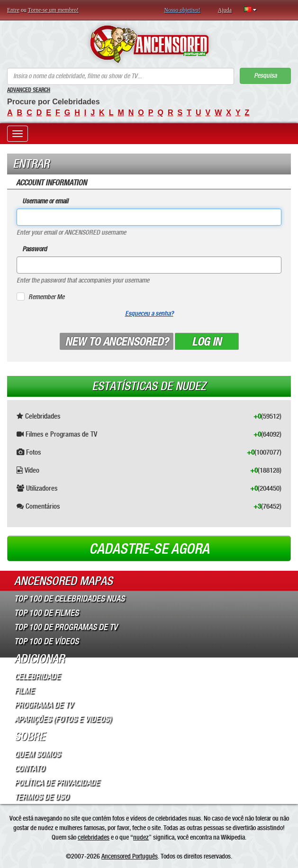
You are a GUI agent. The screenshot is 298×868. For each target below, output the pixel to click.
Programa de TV (44, 705)
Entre (13, 10)
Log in (207, 342)
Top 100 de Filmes (46, 613)
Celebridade (37, 676)
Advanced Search (29, 90)
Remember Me (46, 297)
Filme (24, 691)
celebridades (94, 837)
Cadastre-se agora (149, 549)
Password (35, 249)
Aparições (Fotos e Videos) (63, 719)
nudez (141, 837)
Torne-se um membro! (53, 10)
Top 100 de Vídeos (46, 641)
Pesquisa (265, 76)
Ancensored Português (130, 856)
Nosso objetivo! (182, 10)
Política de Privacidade (57, 783)
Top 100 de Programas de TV (66, 627)
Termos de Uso (41, 797)
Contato (29, 768)
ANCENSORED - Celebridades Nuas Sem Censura (149, 44)
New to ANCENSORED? (117, 342)
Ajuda (225, 10)
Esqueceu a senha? (149, 314)
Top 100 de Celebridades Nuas (69, 599)
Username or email (45, 201)
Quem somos (37, 754)
